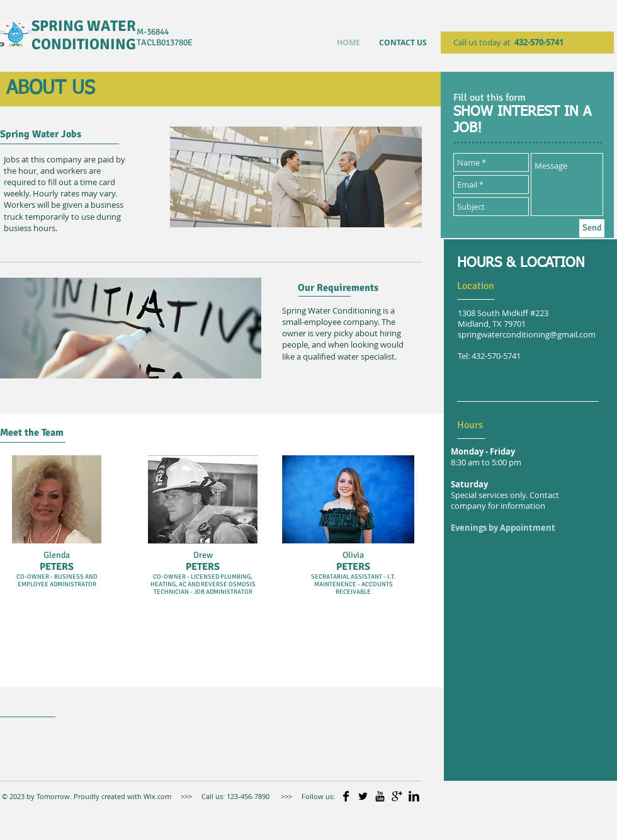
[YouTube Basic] (380, 796)
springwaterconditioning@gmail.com (527, 335)
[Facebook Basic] (346, 796)
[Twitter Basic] (363, 796)
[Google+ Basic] (397, 796)
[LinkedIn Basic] (414, 796)
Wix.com (156, 796)
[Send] (592, 228)
